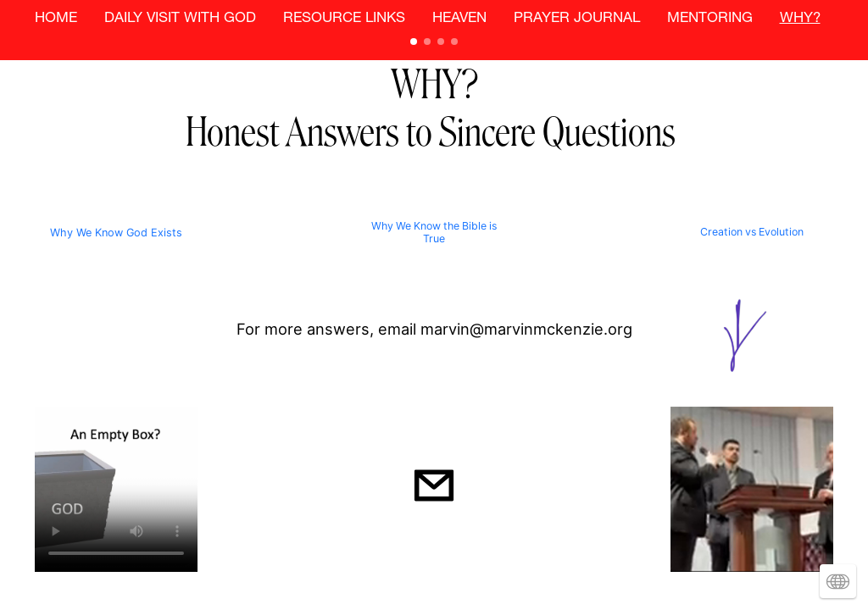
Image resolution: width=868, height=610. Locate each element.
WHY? (800, 19)
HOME (56, 19)
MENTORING (710, 19)
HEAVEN (459, 19)
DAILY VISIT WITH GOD (180, 19)
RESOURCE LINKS (344, 19)
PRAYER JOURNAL (577, 19)
